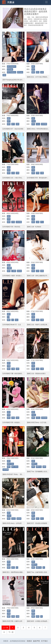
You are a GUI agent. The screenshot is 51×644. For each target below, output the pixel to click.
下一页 (11, 632)
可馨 (9, 366)
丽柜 (33, 66)
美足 (17, 320)
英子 (9, 121)
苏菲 (33, 614)
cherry (34, 121)
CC (8, 317)
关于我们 (44, 641)
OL (17, 567)
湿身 (17, 124)
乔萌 (9, 614)
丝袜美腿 (44, 124)
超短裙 (19, 271)
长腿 (17, 173)
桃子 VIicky (10, 464)
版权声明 (36, 641)
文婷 (33, 268)
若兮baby (10, 69)
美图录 (29, 641)
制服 (4, 75)
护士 (42, 222)
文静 (33, 219)
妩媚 (44, 467)
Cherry (34, 415)
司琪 (33, 170)
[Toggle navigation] (46, 2)
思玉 (33, 69)
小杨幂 (9, 268)
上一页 (6, 628)
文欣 (9, 170)
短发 (42, 72)
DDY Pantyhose (12, 66)
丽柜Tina (34, 464)
